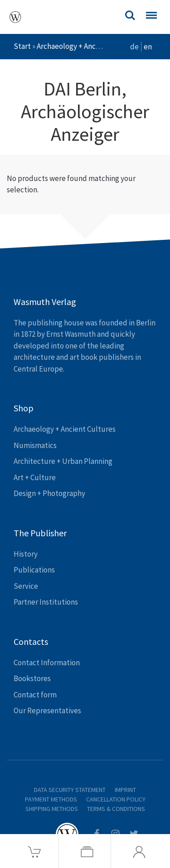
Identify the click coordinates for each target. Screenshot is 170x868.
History (26, 554)
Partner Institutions (46, 602)
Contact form (35, 695)
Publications (34, 570)
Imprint (125, 790)
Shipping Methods (52, 809)
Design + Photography (49, 493)
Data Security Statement (70, 790)
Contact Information (47, 663)
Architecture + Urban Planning (63, 461)
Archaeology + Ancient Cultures (88, 46)
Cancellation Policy (116, 799)
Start (22, 46)
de (134, 47)
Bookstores (32, 678)
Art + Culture (35, 477)
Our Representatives (47, 711)
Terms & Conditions (116, 809)
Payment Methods (51, 799)
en (148, 47)
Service (26, 586)
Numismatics (35, 445)
